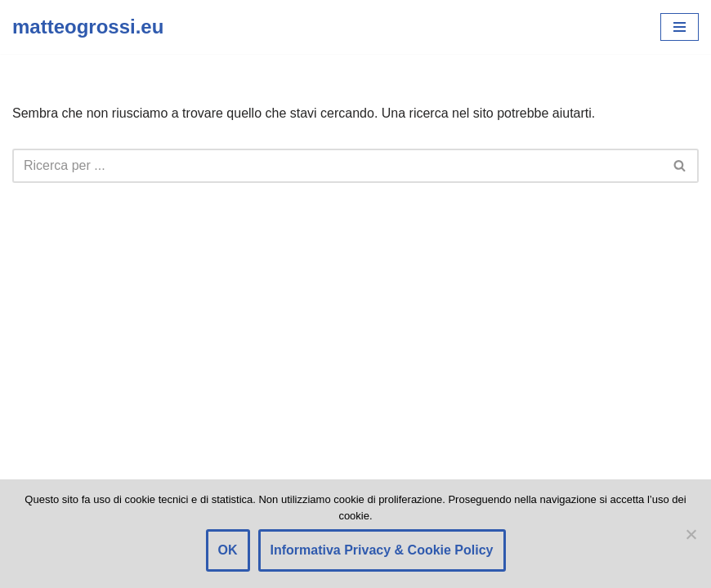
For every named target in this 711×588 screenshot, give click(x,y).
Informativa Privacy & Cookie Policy (382, 550)
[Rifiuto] (691, 534)
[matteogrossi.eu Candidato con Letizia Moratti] (88, 27)
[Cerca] (337, 166)
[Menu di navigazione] (680, 27)
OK (228, 550)
